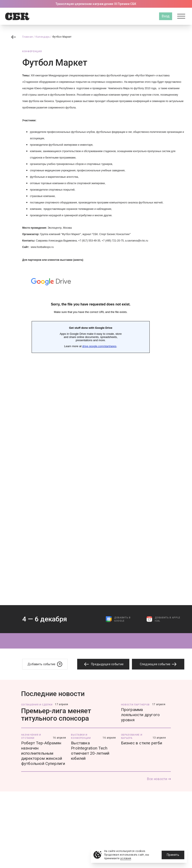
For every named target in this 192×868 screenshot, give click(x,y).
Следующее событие (158, 664)
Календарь (43, 37)
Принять (173, 855)
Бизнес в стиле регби (142, 743)
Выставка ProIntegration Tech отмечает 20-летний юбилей (90, 751)
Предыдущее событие (103, 664)
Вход (166, 16)
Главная (28, 37)
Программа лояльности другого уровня (140, 715)
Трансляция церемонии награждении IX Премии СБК (96, 4)
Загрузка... (91, 434)
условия (126, 858)
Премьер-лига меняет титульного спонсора (56, 715)
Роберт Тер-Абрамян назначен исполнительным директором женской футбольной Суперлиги (43, 753)
